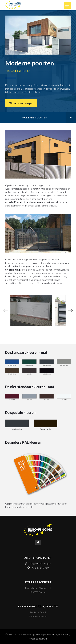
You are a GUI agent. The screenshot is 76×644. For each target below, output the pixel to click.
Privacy (66, 634)
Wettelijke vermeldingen (48, 634)
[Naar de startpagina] (13, 5)
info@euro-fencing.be (40, 563)
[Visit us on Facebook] (38, 543)
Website (34, 639)
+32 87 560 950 (40, 568)
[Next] (70, 311)
